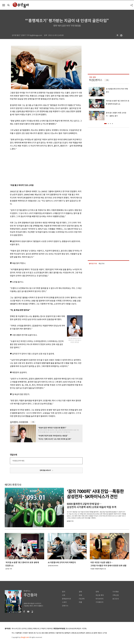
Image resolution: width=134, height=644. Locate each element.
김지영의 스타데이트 (19, 422)
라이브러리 (100, 599)
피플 (80, 602)
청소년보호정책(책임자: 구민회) (76, 629)
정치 (64, 592)
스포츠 (64, 602)
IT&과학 (82, 599)
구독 (33, 422)
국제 (80, 595)
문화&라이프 (66, 599)
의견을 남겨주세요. (19, 461)
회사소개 (15, 629)
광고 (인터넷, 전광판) (25, 629)
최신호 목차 (100, 595)
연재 (97, 592)
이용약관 (50, 629)
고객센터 (43, 629)
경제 (80, 592)
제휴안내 (36, 629)
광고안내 (116, 599)
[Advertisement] (41, 167)
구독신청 (116, 595)
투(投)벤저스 (96, 80)
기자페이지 (100, 602)
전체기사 (65, 606)
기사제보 (116, 592)
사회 (64, 595)
